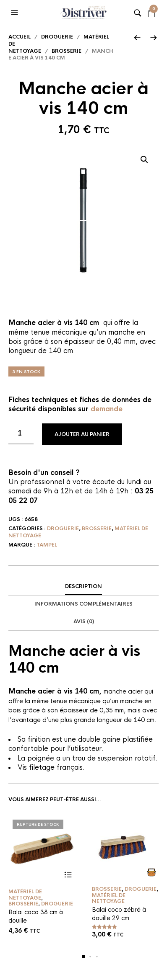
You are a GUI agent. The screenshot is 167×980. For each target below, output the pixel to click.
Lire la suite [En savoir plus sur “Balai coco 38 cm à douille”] (68, 875)
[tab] (83, 587)
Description (83, 586)
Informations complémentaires (83, 604)
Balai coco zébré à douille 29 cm (119, 914)
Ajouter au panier (82, 434)
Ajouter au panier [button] (151, 872)
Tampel (47, 545)
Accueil (20, 37)
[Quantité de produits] (21, 434)
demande (107, 409)
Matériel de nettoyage (25, 895)
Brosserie (67, 51)
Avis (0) (84, 622)
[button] (16, 13)
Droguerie (57, 37)
